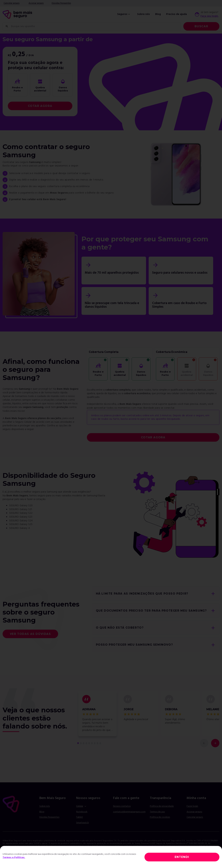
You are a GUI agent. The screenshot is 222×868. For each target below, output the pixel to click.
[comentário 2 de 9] (81, 743)
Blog (158, 14)
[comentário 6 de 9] (92, 743)
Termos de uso (157, 812)
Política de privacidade (162, 806)
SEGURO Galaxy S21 (21, 509)
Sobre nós (144, 14)
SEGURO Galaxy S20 (21, 506)
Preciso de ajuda (176, 14)
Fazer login (192, 806)
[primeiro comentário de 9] (78, 743)
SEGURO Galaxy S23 (21, 517)
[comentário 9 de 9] (100, 743)
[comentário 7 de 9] (95, 743)
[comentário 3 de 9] (84, 743)
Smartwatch (82, 823)
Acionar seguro (36, 3)
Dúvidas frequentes (61, 3)
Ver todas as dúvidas (30, 634)
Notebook (82, 812)
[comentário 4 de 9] (86, 743)
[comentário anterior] (204, 743)
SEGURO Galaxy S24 (21, 521)
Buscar (201, 26)
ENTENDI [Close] (182, 857)
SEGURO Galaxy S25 (21, 524)
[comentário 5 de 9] (89, 743)
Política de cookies (160, 817)
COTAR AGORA (40, 106)
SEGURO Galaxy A (20, 528)
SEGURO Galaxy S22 (21, 513)
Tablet (80, 817)
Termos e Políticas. (14, 857)
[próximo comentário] (215, 743)
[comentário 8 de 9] (97, 743)
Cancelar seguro (12, 3)
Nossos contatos (122, 806)
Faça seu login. (210, 16)
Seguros (124, 14)
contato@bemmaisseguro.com (129, 812)
